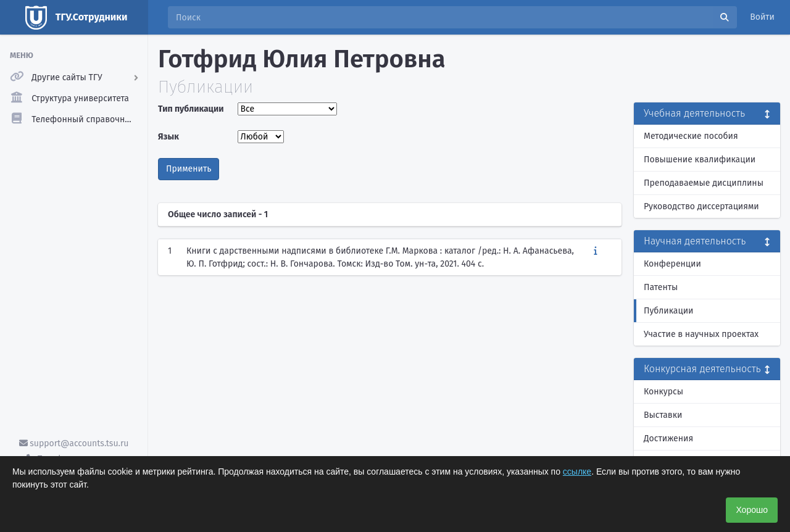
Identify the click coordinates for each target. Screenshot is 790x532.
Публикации (668, 311)
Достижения (668, 438)
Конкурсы (663, 392)
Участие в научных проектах (701, 334)
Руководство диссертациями (701, 206)
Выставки (663, 415)
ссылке (577, 472)
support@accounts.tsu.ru (74, 443)
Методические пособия (691, 136)
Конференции (672, 264)
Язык (168, 137)
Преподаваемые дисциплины (704, 183)
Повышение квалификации (700, 160)
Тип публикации (191, 109)
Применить (189, 169)
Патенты (661, 287)
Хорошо (752, 510)
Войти (762, 17)
